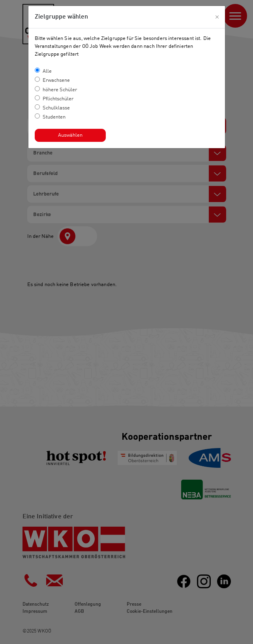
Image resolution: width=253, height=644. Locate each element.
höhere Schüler (60, 90)
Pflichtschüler (58, 99)
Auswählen (70, 135)
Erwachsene (56, 80)
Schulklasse (56, 108)
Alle (47, 71)
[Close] (217, 17)
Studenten (54, 117)
